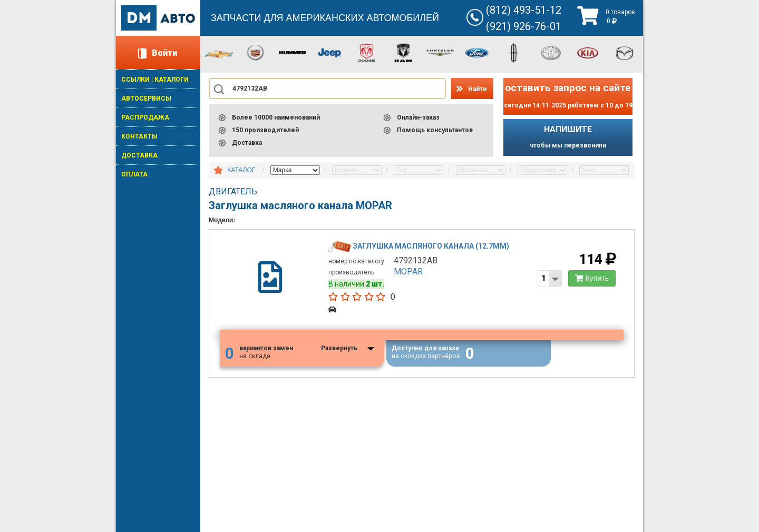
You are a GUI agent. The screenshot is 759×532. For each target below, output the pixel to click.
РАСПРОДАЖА (145, 117)
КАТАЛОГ (241, 170)
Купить (592, 278)
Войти (164, 53)
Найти (477, 89)
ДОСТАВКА (139, 155)
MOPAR (408, 272)
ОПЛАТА (134, 174)
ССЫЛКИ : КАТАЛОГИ (155, 80)
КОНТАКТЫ (139, 136)
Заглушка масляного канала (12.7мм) (431, 246)
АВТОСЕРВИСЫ (146, 98)
